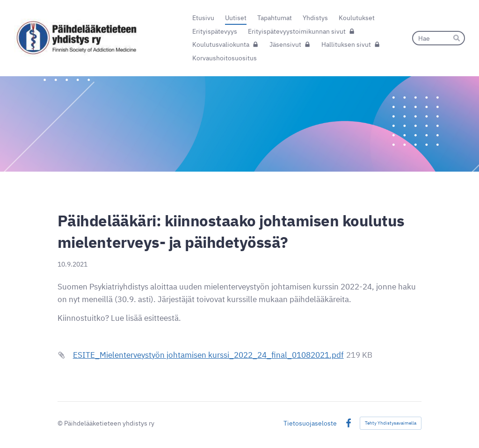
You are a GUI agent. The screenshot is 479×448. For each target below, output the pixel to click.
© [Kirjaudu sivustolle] (61, 423)
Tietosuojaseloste (310, 423)
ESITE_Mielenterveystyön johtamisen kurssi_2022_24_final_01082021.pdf (208, 355)
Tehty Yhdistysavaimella (391, 423)
